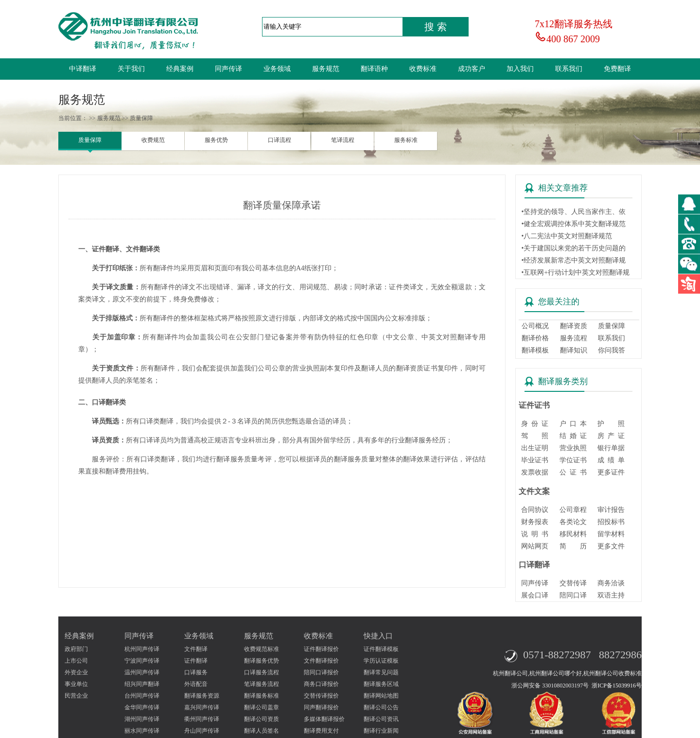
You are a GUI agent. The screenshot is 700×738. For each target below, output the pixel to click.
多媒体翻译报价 (324, 719)
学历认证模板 (381, 661)
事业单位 (76, 684)
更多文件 (611, 546)
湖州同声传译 (142, 719)
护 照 (611, 424)
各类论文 (573, 522)
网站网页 (535, 546)
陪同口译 (573, 595)
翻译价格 (535, 338)
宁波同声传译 (142, 661)
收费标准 (423, 69)
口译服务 (196, 672)
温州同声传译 (142, 672)
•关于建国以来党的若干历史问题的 (573, 248)
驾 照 (535, 436)
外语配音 (196, 684)
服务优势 (216, 140)
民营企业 (76, 696)
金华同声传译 (142, 707)
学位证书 (573, 460)
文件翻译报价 (321, 661)
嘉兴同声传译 (202, 707)
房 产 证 (611, 436)
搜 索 (436, 27)
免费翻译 (617, 69)
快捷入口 (378, 636)
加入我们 (520, 69)
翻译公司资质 (262, 719)
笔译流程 (343, 140)
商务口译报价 (321, 684)
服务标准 (406, 140)
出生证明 (535, 448)
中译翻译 (83, 69)
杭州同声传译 (142, 649)
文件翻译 (196, 649)
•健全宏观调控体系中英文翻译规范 (573, 224)
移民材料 (573, 534)
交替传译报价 (321, 696)
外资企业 (76, 672)
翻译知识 (574, 350)
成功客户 (472, 69)
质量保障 (90, 140)
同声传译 (228, 69)
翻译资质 (574, 326)
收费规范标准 (262, 649)
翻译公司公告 (381, 707)
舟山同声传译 (202, 731)
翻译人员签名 (262, 731)
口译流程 (280, 140)
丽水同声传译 (142, 731)
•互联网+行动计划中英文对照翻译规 (575, 272)
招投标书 (611, 522)
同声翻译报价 (321, 707)
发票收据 (535, 472)
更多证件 (611, 472)
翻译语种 (374, 69)
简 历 (573, 546)
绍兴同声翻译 (142, 684)
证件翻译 (196, 661)
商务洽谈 (611, 583)
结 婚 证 (573, 436)
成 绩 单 (611, 460)
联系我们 (569, 69)
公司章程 (573, 510)
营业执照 (573, 448)
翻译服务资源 (202, 696)
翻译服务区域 (381, 684)
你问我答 (612, 350)
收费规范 (153, 140)
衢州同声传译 (202, 719)
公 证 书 (573, 472)
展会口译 (535, 595)
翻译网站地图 (381, 696)
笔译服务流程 (262, 684)
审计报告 (611, 510)
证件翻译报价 (321, 649)
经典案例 (180, 69)
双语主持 (611, 595)
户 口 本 (573, 424)
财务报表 (535, 522)
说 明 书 (535, 534)
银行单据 (611, 448)
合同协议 (535, 510)
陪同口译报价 (321, 672)
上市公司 (76, 661)
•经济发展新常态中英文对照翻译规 (573, 260)
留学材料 (611, 534)
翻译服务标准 (262, 696)
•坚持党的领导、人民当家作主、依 (573, 212)
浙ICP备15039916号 (617, 685)
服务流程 (574, 338)
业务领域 (277, 69)
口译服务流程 (262, 672)
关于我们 (131, 69)
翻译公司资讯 (381, 719)
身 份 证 (535, 424)
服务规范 (326, 69)
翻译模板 (535, 350)
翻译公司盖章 (262, 707)
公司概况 (535, 326)
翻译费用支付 (321, 731)
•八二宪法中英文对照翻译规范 (567, 236)
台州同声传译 (142, 696)
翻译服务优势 (262, 661)
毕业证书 (535, 460)
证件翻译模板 (381, 649)
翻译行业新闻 (381, 731)
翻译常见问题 (381, 672)
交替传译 (573, 583)
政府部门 (76, 649)
